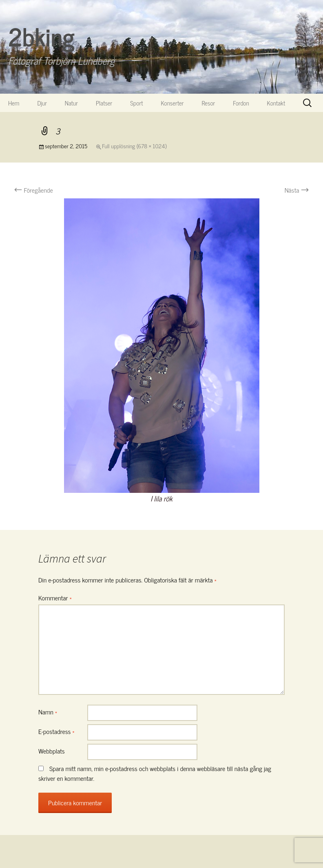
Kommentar (55, 598)
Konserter (173, 103)
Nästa (297, 190)
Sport (136, 103)
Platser (104, 103)
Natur (71, 103)
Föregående (33, 190)
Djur (42, 103)
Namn (48, 712)
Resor (209, 103)
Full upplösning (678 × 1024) (134, 146)
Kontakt (276, 103)
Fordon (241, 103)
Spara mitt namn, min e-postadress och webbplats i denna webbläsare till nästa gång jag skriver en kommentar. (155, 773)
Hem (14, 103)
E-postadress (56, 731)
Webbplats (52, 751)
